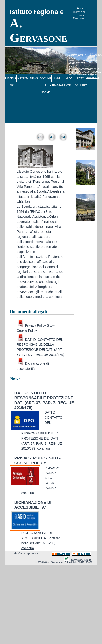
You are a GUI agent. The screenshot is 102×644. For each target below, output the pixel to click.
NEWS (34, 78)
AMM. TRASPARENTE (57, 82)
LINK (11, 85)
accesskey (78, 560)
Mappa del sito (79, 13)
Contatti (78, 18)
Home (80, 9)
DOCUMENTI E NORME (46, 85)
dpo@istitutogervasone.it (27, 553)
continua (55, 297)
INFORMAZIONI (22, 78)
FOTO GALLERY (81, 82)
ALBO (69, 78)
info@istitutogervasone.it (84, 69)
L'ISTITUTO (11, 78)
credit (88, 560)
